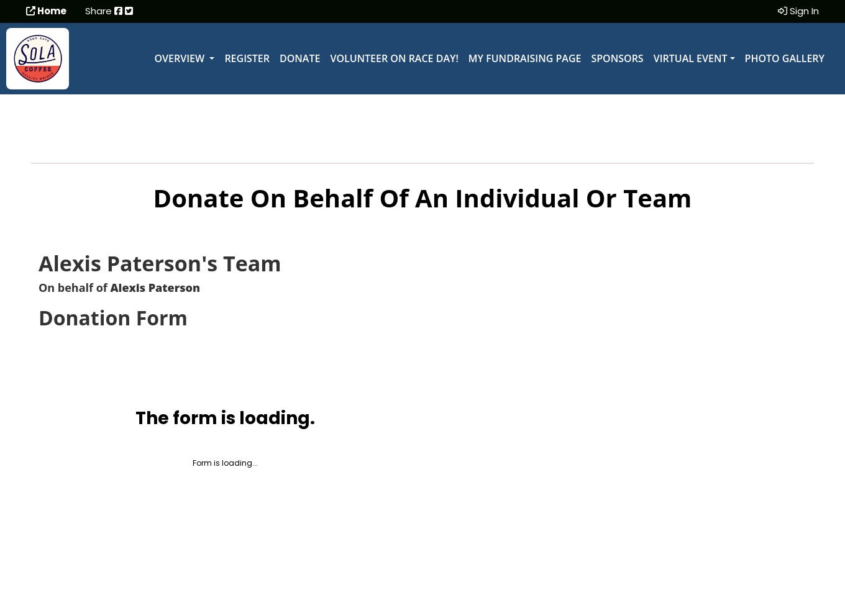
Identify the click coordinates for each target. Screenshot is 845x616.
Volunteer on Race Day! (394, 58)
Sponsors (617, 58)
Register (247, 58)
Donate (300, 58)
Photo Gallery (785, 58)
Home (46, 11)
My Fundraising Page (525, 58)
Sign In (798, 11)
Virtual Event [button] (691, 58)
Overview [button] (181, 58)
